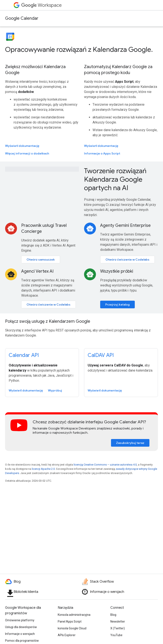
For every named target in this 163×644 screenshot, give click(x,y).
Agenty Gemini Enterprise (125, 225)
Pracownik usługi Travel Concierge (44, 228)
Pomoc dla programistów (22, 641)
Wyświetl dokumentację (22, 146)
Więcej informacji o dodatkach (27, 153)
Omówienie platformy (20, 620)
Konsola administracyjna (74, 615)
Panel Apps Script (70, 622)
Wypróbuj (55, 390)
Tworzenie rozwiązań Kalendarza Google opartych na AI (115, 179)
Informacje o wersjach (20, 634)
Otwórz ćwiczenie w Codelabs (127, 260)
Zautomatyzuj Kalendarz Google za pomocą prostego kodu (118, 70)
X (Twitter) (118, 628)
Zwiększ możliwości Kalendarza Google (35, 70)
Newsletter (118, 622)
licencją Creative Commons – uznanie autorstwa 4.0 (105, 465)
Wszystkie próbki (117, 271)
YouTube (116, 635)
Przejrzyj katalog (117, 304)
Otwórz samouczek (41, 260)
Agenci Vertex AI (37, 271)
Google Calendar (22, 18)
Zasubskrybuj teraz (130, 443)
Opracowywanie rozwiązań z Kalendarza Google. (79, 49)
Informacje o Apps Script (102, 153)
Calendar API (24, 355)
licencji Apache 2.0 (43, 469)
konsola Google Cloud (72, 628)
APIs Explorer (67, 635)
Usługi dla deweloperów (21, 627)
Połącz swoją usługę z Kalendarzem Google (48, 321)
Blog (113, 615)
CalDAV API (101, 355)
